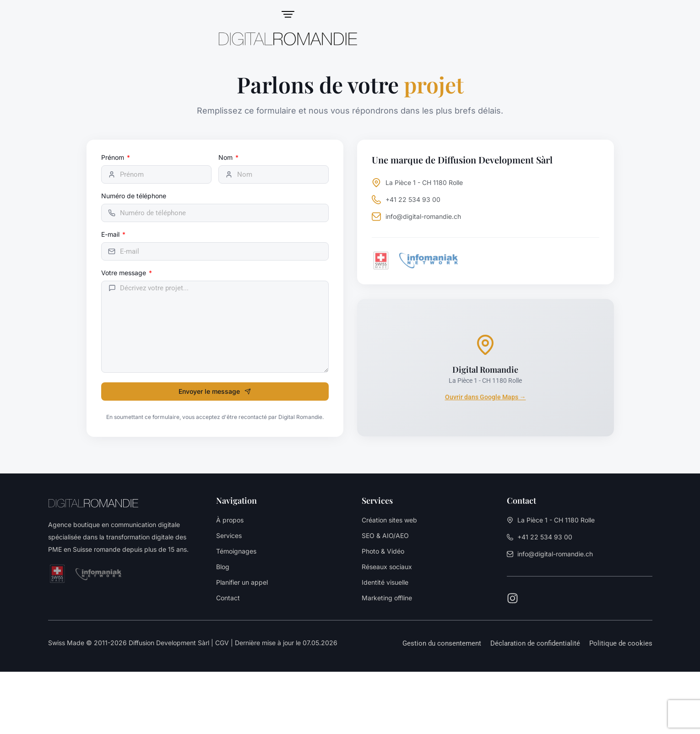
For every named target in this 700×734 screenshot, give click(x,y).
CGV (222, 643)
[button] (442, 644)
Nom (226, 158)
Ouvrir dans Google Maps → (486, 397)
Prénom (114, 158)
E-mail (111, 235)
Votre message (125, 273)
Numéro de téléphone (134, 196)
